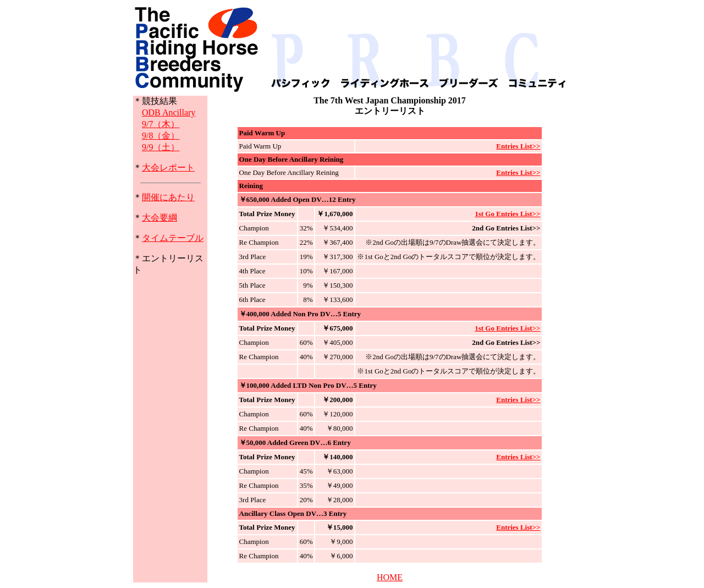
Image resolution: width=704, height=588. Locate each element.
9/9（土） (161, 147)
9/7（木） (161, 124)
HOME (390, 577)
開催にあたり (168, 197)
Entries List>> (518, 146)
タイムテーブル (173, 238)
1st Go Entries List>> (507, 214)
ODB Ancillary (169, 112)
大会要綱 (159, 218)
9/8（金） (161, 136)
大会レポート (168, 167)
